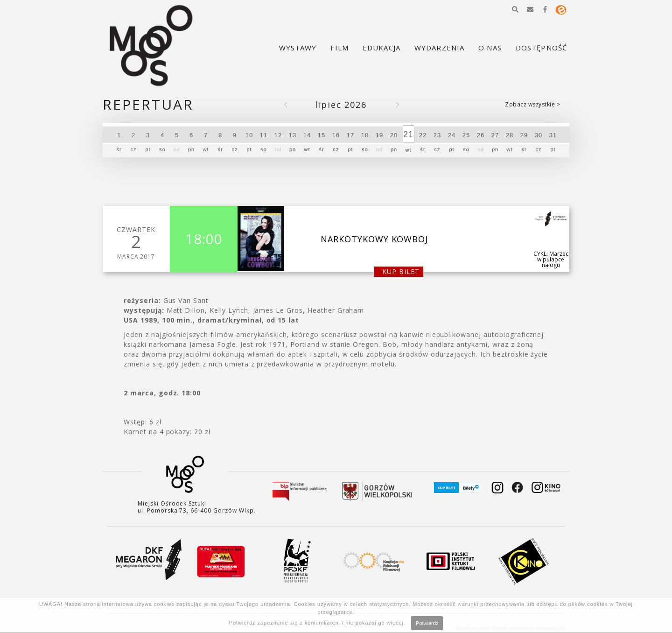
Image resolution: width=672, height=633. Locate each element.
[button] (515, 9)
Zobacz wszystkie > (532, 104)
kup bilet (401, 271)
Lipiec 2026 (341, 105)
